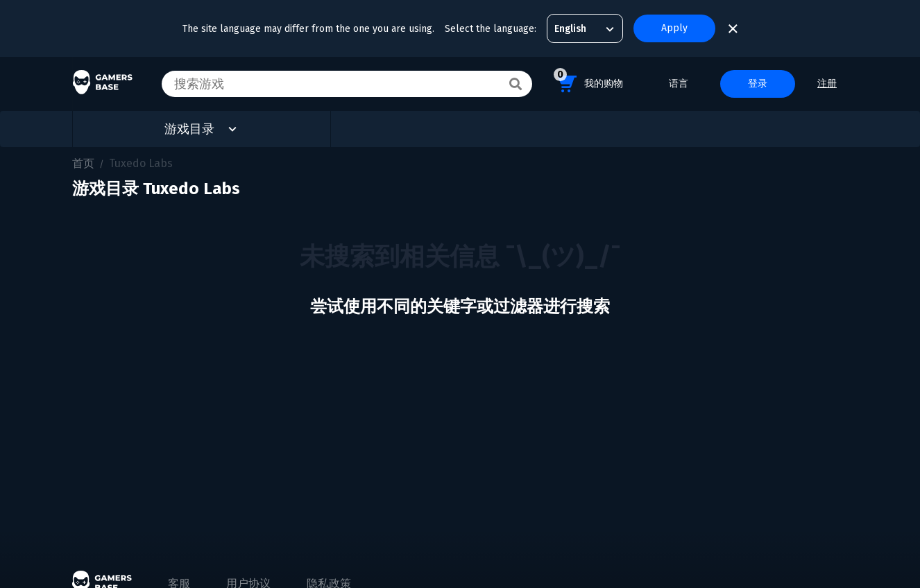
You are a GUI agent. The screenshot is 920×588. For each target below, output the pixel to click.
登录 (758, 84)
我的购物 (588, 81)
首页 (83, 163)
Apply (674, 28)
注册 (827, 84)
